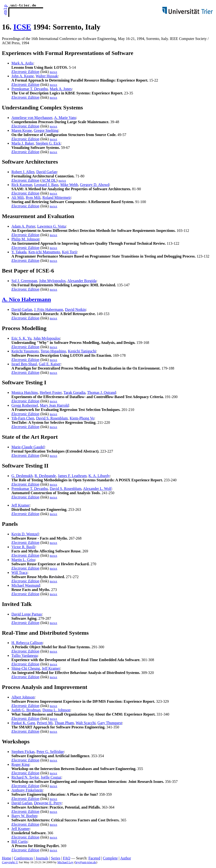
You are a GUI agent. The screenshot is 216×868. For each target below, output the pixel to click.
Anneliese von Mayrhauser (32, 118)
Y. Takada (19, 252)
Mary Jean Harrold (54, 405)
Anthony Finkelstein (27, 790)
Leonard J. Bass (46, 185)
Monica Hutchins (25, 393)
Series (56, 858)
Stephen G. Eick (48, 143)
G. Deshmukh (22, 476)
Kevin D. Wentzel (25, 534)
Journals (42, 858)
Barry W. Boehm (24, 816)
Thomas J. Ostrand (101, 393)
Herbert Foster (51, 393)
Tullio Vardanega (25, 656)
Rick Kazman (22, 185)
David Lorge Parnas (27, 614)
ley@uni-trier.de (86, 862)
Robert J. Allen (23, 172)
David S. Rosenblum (52, 418)
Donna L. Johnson (56, 710)
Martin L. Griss (23, 560)
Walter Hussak (47, 76)
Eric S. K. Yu (21, 338)
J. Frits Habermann (49, 310)
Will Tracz (19, 573)
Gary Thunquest (110, 723)
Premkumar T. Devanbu (30, 89)
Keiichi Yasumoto (25, 351)
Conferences (23, 858)
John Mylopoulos (52, 281)
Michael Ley (65, 862)
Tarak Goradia (75, 393)
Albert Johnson (23, 697)
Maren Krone (22, 130)
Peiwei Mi (45, 723)
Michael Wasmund (26, 585)
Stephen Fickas (23, 752)
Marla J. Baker (23, 143)
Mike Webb (69, 185)
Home (7, 858)
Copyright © (10, 862)
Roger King (20, 764)
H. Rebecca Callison (27, 643)
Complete (110, 858)
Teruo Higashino (53, 351)
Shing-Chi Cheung (26, 668)
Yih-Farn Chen (23, 418)
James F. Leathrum (72, 476)
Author (126, 858)
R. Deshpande (45, 476)
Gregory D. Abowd (95, 185)
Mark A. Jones (61, 89)
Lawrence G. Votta (51, 226)
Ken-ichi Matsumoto (44, 252)
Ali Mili (18, 197)
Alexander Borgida (82, 281)
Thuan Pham (64, 723)
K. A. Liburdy (99, 476)
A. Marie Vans (65, 118)
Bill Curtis (19, 841)
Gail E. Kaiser (50, 364)
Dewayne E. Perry (48, 803)
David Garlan (47, 172)
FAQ (67, 858)
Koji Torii (69, 252)
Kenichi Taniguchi (82, 351)
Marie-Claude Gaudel (28, 447)
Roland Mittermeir (57, 197)
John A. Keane (23, 76)
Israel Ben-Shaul (24, 364)
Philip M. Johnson (25, 239)
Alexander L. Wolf (97, 489)
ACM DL (49, 180)
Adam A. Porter (23, 226)
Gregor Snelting (46, 130)
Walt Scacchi (86, 723)
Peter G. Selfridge (50, 752)
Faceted (94, 858)
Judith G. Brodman (26, 710)
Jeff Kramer (21, 505)
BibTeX (54, 72)
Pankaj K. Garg (23, 723)
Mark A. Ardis (22, 63)
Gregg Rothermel (25, 405)
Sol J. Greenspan (24, 281)
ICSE (22, 27)
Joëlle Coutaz (51, 777)
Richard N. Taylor (25, 777)
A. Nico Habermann (26, 299)
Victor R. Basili (23, 547)
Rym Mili (33, 197)
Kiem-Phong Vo (82, 418)
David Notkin (75, 310)
